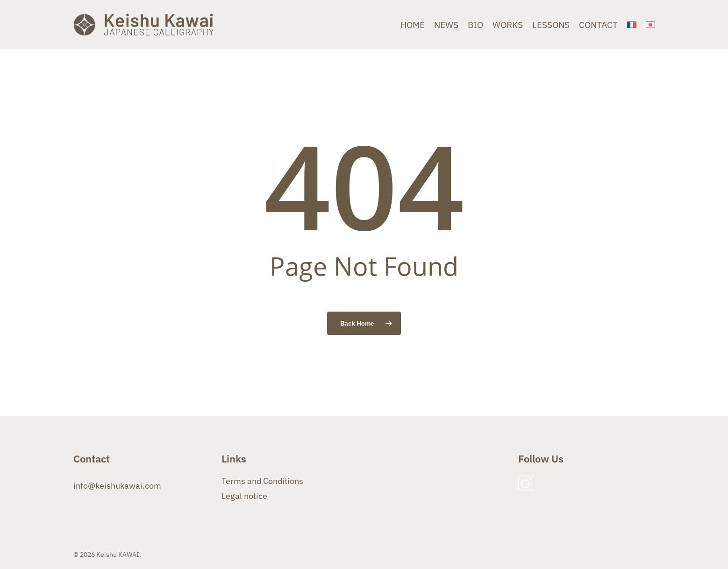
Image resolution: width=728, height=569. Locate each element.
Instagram (526, 483)
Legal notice (244, 496)
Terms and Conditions (262, 481)
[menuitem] (632, 25)
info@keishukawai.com (117, 486)
